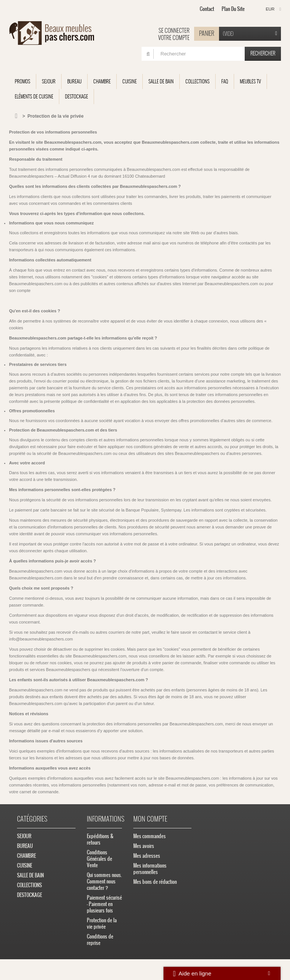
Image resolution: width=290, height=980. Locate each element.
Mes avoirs (144, 846)
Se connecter (174, 31)
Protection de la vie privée (102, 923)
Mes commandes (150, 836)
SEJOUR (49, 81)
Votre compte (174, 38)
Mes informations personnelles (150, 869)
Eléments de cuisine (34, 96)
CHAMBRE (102, 81)
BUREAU (74, 81)
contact (207, 9)
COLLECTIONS (197, 81)
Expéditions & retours (100, 839)
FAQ (225, 81)
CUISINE (130, 81)
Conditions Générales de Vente (99, 859)
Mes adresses (147, 856)
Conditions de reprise (100, 940)
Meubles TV (250, 81)
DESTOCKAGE (76, 96)
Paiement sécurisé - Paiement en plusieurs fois (104, 904)
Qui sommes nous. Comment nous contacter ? (104, 881)
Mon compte (150, 819)
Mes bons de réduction (155, 882)
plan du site (233, 9)
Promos (22, 81)
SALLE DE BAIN (161, 81)
